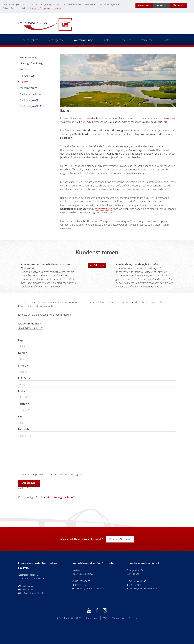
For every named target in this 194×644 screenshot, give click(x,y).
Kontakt (167, 40)
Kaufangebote (30, 40)
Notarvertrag (168, 118)
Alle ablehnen (144, 5)
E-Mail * (23, 391)
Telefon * (24, 404)
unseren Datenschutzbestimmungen (47, 8)
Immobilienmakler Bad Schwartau (94, 563)
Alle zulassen (179, 5)
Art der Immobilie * (30, 324)
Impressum (92, 618)
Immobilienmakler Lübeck (143, 563)
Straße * (23, 366)
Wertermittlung (83, 40)
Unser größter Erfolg (31, 63)
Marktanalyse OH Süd (32, 106)
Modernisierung (29, 88)
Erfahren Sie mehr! (120, 539)
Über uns (126, 40)
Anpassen (161, 5)
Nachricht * (25, 429)
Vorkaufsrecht (28, 76)
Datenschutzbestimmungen (65, 474)
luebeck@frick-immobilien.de (143, 589)
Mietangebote (56, 40)
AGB (105, 618)
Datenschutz (118, 618)
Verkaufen (147, 40)
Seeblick (24, 69)
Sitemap (133, 618)
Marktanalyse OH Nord (33, 100)
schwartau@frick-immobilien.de (89, 589)
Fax (20, 416)
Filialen (107, 40)
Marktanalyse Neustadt (33, 94)
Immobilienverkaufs (87, 118)
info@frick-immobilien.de (32, 593)
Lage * (22, 340)
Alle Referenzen (97, 265)
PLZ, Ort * (24, 378)
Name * (23, 353)
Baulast (24, 82)
